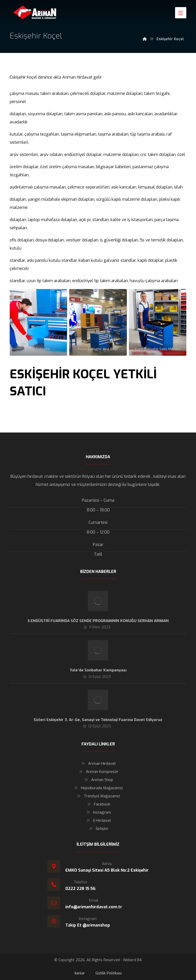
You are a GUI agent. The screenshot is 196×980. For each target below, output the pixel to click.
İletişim (98, 829)
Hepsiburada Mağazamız (98, 788)
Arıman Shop (98, 780)
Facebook (98, 804)
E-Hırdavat (98, 820)
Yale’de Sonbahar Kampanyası (98, 670)
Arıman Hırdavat (98, 763)
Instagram (98, 812)
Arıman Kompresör (98, 772)
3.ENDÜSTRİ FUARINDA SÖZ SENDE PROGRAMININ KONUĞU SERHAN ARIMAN (98, 621)
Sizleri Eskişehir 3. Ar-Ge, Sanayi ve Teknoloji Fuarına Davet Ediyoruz (98, 720)
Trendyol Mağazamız (98, 796)
